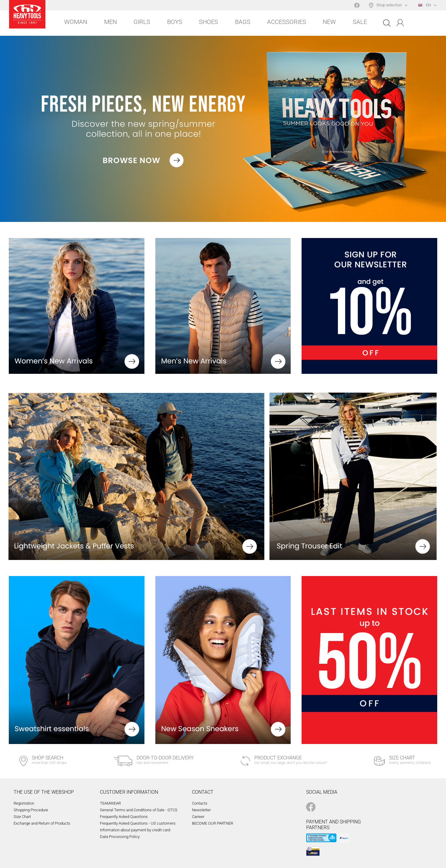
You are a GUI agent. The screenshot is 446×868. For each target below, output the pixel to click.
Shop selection (389, 5)
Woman (76, 22)
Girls (142, 22)
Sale (360, 22)
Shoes (208, 22)
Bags (243, 22)
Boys (175, 22)
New (329, 22)
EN (425, 5)
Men (111, 22)
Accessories (287, 22)
